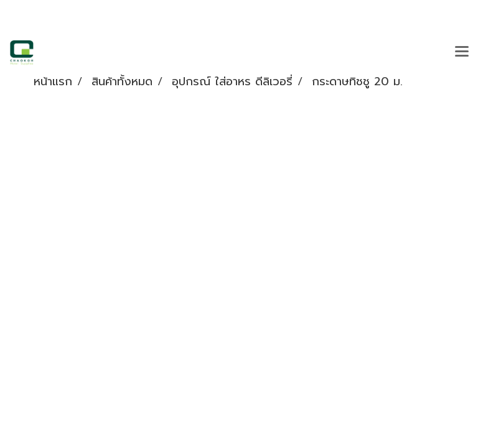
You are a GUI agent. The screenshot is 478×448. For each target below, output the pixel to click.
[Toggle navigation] (462, 52)
